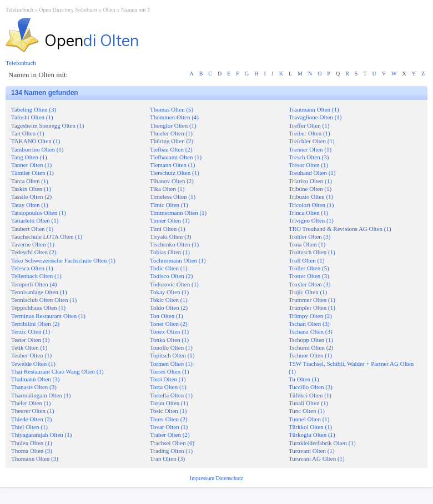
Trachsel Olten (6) (172, 443)
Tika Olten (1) (167, 189)
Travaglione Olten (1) (315, 117)
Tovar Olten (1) (169, 427)
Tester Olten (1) (30, 340)
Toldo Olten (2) (169, 308)
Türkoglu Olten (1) (312, 435)
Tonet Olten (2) (169, 324)
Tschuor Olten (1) (310, 355)
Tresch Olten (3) (309, 157)
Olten (109, 10)
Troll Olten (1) (306, 260)
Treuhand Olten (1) (312, 173)
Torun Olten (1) (169, 403)
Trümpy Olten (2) (310, 316)
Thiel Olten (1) (29, 427)
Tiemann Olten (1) (172, 165)
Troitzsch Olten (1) (312, 252)
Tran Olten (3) (167, 458)
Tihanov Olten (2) (172, 181)
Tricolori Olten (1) (311, 205)
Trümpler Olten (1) (312, 308)
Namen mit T (136, 10)
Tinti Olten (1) (168, 229)
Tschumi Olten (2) (311, 347)
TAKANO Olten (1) (36, 141)
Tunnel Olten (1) (309, 419)
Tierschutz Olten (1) (175, 173)
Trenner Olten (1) (310, 149)
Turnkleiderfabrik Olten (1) (322, 443)
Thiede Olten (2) (31, 419)
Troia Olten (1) (307, 244)
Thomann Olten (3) (35, 458)
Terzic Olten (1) (31, 331)
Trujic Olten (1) (308, 292)
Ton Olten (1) (167, 316)
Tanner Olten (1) (31, 165)
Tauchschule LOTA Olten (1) (47, 236)
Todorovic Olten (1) (174, 284)
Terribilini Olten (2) (35, 324)
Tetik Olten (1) (29, 347)
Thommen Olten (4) (174, 117)
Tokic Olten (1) (169, 300)
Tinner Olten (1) (170, 220)
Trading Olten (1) (171, 451)
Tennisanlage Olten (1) (39, 292)
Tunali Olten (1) (308, 403)
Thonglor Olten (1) (173, 125)
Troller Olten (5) (309, 268)
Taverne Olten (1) (33, 244)
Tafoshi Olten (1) (32, 117)
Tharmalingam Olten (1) (41, 395)
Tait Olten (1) (28, 133)
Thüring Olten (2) (172, 141)
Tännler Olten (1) (32, 173)
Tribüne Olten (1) (310, 189)
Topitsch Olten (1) (172, 355)
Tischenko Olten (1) (174, 244)
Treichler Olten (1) (312, 141)
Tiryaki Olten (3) (171, 236)
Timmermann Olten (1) (178, 213)
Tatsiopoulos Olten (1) (39, 213)
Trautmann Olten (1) (314, 109)
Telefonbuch (19, 10)
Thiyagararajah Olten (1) (41, 435)
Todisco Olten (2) (171, 276)
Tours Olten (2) (169, 419)
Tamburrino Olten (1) (37, 149)
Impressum (203, 478)
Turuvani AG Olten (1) (317, 458)
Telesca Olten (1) (32, 268)
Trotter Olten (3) (309, 276)
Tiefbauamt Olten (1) (176, 157)
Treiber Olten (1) (309, 133)
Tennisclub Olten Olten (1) (44, 300)
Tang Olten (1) (29, 157)
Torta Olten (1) (168, 387)
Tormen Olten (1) (171, 364)
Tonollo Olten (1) (171, 347)
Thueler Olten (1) (171, 133)
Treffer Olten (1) (309, 125)
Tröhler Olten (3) (309, 236)
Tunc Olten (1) (307, 411)
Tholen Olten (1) (32, 443)
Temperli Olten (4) (34, 284)
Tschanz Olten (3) (311, 331)
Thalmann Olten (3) (35, 379)
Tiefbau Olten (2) (171, 149)
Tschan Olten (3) (309, 324)
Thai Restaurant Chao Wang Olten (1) (57, 371)
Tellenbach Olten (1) (36, 276)
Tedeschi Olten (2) (34, 252)
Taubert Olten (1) (32, 229)
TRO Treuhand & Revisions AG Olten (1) (340, 229)
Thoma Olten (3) (32, 451)
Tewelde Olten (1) (33, 364)
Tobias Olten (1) (170, 252)
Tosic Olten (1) (168, 411)
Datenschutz (230, 478)
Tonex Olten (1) (169, 331)
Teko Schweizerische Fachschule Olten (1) (63, 260)
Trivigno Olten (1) (311, 220)
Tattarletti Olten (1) (35, 220)
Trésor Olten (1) (308, 165)
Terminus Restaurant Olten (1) (48, 316)
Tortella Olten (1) (171, 395)
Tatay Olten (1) (30, 205)
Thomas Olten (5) (172, 109)
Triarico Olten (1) (310, 181)
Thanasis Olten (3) (34, 387)
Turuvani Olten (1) (312, 451)
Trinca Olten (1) (308, 213)
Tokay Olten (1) (169, 292)
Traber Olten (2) (170, 435)
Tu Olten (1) (304, 379)
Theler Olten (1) (31, 403)
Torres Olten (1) (170, 371)
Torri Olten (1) (168, 379)
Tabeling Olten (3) (34, 109)
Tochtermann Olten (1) (178, 260)
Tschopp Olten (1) (311, 340)
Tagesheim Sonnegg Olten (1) (48, 125)
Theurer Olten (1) (33, 411)
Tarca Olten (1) (30, 181)
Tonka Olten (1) (169, 340)
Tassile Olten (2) (31, 196)
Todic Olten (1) (169, 268)
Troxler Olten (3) (309, 284)
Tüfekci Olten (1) (310, 395)
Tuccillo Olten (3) (311, 387)
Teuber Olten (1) (31, 355)
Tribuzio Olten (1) (311, 196)
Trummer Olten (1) (312, 300)
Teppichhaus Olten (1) (38, 308)
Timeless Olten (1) (173, 196)
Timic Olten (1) (169, 205)
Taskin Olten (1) (31, 189)
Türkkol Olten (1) (310, 427)
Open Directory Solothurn (68, 10)
